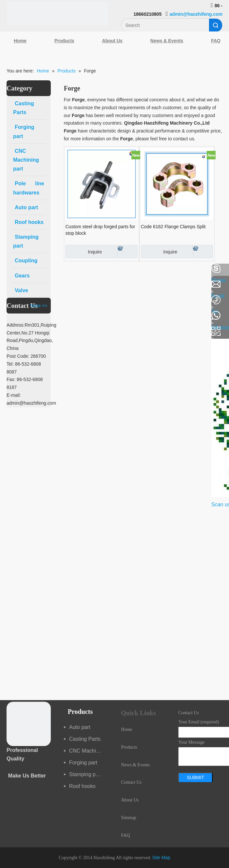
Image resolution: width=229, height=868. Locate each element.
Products (64, 41)
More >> (39, 306)
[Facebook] (8, 269)
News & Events (167, 41)
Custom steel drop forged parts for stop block (100, 230)
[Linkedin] (8, 286)
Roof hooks (82, 786)
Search (216, 25)
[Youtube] (8, 321)
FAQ (126, 835)
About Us (112, 41)
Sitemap (129, 818)
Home (20, 41)
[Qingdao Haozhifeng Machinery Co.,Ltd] (57, 14)
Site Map (161, 858)
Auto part (80, 727)
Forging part (83, 763)
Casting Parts (85, 739)
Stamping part (86, 774)
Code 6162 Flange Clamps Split (173, 227)
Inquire (84, 252)
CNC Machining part (89, 751)
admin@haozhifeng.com (196, 14)
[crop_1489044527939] (29, 724)
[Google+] (8, 303)
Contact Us (132, 782)
